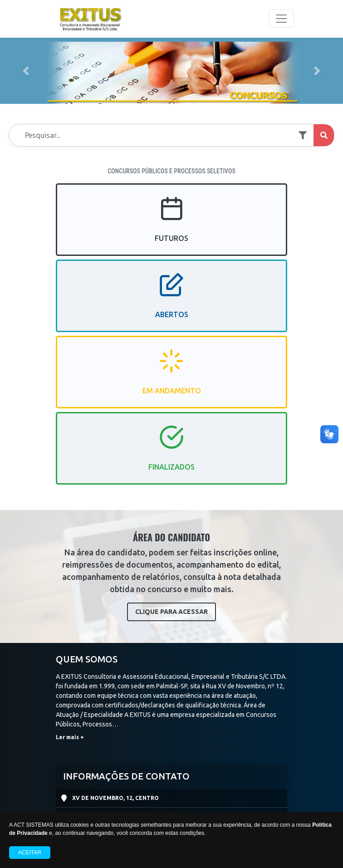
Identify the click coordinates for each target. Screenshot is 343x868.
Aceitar (30, 853)
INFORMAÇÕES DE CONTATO (126, 776)
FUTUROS (171, 227)
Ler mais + (70, 737)
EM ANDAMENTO (172, 380)
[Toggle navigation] (281, 19)
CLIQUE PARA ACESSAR (171, 612)
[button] (26, 71)
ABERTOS (172, 304)
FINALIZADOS (171, 456)
